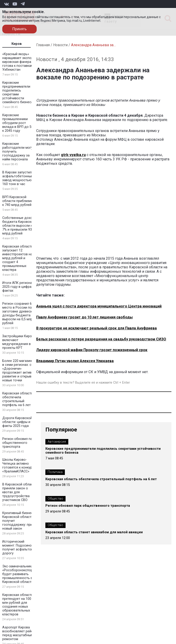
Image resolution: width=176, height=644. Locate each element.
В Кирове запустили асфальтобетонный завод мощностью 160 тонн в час (18, 178)
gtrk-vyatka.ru (73, 155)
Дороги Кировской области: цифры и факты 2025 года (17, 422)
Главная (43, 45)
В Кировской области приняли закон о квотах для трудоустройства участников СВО (19, 492)
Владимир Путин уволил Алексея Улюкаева (75, 361)
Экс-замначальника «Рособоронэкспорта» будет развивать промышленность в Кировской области (20, 574)
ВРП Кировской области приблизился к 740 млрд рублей (19, 201)
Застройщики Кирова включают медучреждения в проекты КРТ (19, 342)
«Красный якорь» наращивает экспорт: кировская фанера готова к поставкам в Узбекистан (19, 62)
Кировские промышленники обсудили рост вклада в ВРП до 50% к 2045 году (19, 123)
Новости (60, 45)
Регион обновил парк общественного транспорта (19, 443)
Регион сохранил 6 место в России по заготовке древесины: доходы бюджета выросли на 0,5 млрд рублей (20, 313)
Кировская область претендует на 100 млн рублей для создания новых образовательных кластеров (18, 605)
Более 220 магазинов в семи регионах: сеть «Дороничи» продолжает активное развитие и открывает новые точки (20, 371)
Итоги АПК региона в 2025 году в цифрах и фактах (19, 287)
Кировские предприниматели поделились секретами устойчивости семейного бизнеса (18, 92)
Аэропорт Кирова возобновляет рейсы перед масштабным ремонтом (19, 633)
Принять (20, 29)
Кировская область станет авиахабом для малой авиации (94, 532)
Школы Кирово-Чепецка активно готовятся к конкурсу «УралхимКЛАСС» (19, 466)
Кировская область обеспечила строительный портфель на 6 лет (18, 399)
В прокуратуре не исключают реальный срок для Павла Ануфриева (96, 328)
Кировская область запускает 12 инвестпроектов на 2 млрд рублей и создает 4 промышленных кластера (19, 258)
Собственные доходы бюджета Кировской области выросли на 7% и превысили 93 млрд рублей (19, 226)
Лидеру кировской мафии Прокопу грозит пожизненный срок (92, 350)
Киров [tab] (17, 44)
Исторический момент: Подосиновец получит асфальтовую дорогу (20, 547)
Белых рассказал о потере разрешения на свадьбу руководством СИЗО (101, 339)
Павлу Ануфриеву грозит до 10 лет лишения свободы (84, 317)
